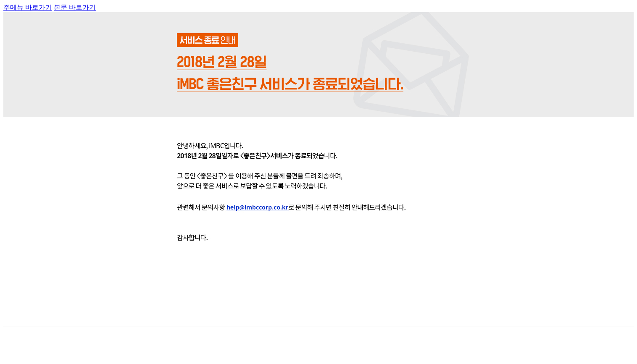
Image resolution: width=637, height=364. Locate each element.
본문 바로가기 (75, 7)
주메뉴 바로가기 (28, 7)
